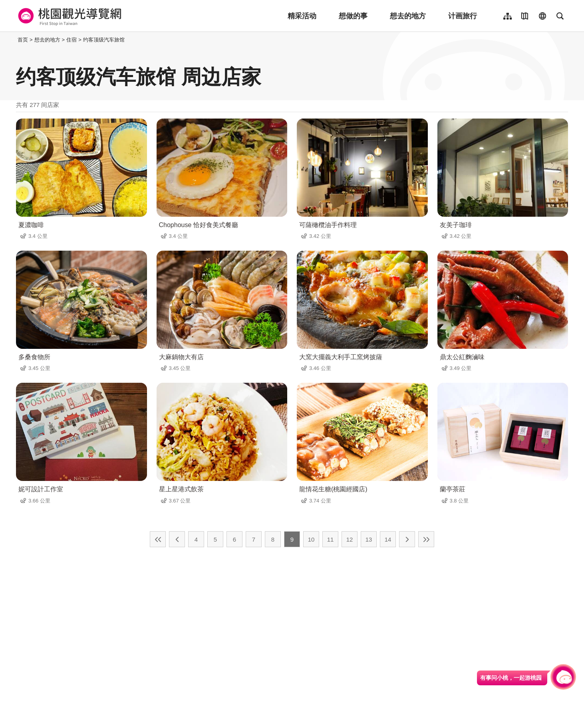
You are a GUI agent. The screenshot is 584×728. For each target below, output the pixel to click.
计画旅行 (463, 16)
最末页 (426, 539)
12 (350, 539)
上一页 (177, 539)
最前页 (158, 539)
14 (388, 539)
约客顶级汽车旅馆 (104, 40)
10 (311, 539)
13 (369, 539)
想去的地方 (408, 16)
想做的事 (353, 16)
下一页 (407, 539)
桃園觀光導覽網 (69, 16)
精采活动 (302, 16)
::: (14, 40)
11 (331, 539)
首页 (23, 40)
